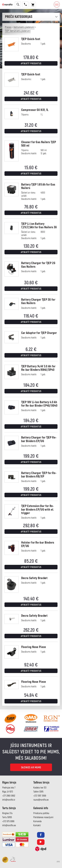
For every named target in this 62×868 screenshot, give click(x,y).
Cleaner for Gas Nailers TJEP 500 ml (39, 144)
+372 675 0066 (8, 821)
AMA (58, 862)
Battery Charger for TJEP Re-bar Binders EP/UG (39, 439)
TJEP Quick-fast (31, 39)
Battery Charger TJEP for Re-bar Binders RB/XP (39, 475)
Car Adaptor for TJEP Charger (39, 333)
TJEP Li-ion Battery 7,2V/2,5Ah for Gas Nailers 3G (39, 226)
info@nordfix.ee (9, 825)
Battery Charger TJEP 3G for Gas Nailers (38, 301)
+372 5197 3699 (40, 796)
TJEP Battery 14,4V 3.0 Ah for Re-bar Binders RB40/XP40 (38, 368)
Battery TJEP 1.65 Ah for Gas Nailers (38, 186)
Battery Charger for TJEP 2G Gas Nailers (38, 265)
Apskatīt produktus (31, 64)
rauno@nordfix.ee (41, 800)
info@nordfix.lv (9, 800)
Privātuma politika (41, 813)
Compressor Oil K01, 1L (35, 110)
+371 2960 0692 (9, 796)
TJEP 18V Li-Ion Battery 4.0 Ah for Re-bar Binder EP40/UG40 (39, 404)
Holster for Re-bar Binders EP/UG (38, 544)
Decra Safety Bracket (34, 578)
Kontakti (37, 825)
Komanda (37, 821)
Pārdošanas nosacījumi (43, 817)
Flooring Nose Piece (34, 647)
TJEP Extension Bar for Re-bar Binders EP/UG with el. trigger (38, 509)
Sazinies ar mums (31, 768)
